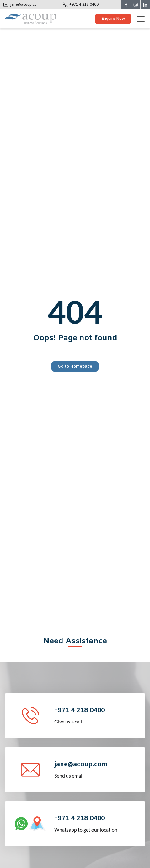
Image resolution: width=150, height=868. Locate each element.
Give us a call (99, 715)
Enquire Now (113, 19)
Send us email (99, 769)
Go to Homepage (75, 366)
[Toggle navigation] (143, 19)
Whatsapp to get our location (99, 823)
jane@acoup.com (25, 5)
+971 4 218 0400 (84, 5)
